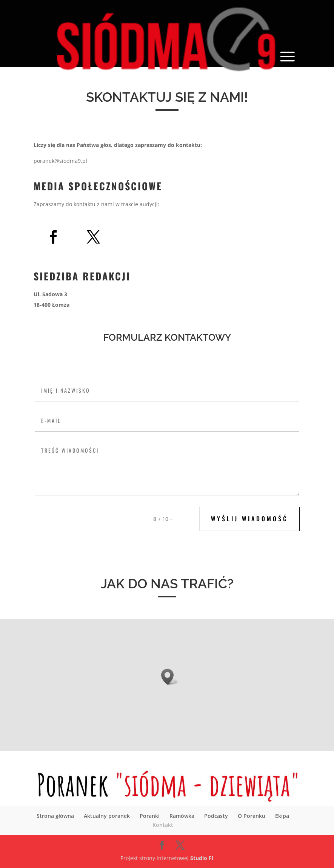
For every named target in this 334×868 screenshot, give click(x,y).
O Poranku (252, 816)
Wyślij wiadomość (250, 519)
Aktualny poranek (107, 816)
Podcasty (216, 816)
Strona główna (55, 816)
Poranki (150, 816)
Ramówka (182, 816)
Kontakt (163, 825)
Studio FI (202, 858)
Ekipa (282, 816)
